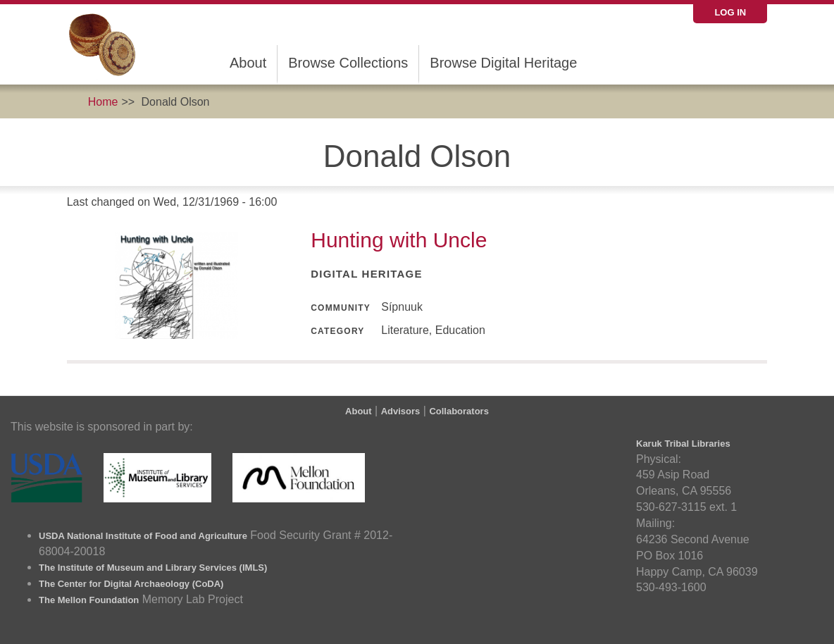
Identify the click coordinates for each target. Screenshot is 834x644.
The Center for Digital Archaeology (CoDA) (131, 584)
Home (103, 102)
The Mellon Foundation (89, 600)
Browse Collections (348, 63)
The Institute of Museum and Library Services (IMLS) (153, 568)
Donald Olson (176, 102)
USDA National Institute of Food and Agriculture (143, 536)
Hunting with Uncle (399, 240)
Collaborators (459, 411)
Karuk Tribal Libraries (683, 444)
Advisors (401, 411)
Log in (730, 12)
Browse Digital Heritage (503, 63)
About (248, 63)
